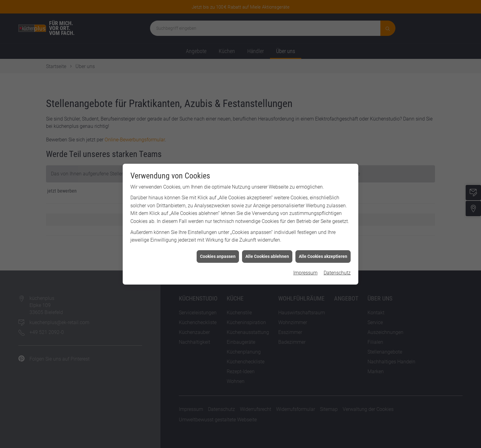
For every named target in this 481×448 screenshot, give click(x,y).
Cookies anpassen (218, 252)
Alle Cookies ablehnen (267, 252)
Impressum (305, 268)
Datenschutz (337, 268)
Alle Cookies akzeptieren (323, 252)
